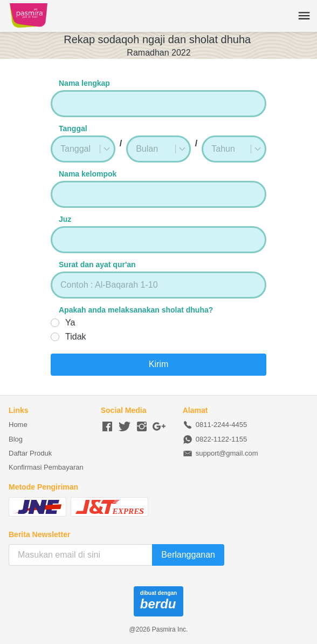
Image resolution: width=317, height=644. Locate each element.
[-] (107, 427)
